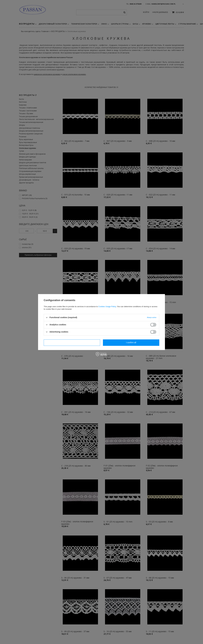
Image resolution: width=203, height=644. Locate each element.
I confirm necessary (72, 342)
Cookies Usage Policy (107, 307)
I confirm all (131, 342)
